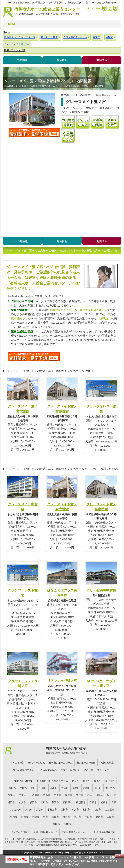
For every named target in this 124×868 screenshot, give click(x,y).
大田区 (12, 788)
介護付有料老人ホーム (63, 310)
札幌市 (86, 810)
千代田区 (34, 795)
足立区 (75, 781)
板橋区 (97, 781)
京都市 (66, 817)
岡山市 (88, 817)
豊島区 (47, 795)
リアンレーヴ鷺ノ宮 (62, 681)
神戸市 (77, 817)
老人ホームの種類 (86, 763)
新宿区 (76, 788)
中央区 (22, 795)
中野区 (58, 795)
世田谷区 (110, 788)
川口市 (29, 810)
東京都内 (17, 318)
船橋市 (104, 802)
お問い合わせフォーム (72, 845)
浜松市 (25, 817)
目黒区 (99, 795)
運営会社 (88, 770)
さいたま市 (15, 810)
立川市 (22, 802)
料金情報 (62, 60)
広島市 (110, 817)
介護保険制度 (107, 763)
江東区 (43, 788)
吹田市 (55, 817)
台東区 (11, 795)
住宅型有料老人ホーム (94, 310)
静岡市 (14, 817)
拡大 (115, 8)
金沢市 (99, 817)
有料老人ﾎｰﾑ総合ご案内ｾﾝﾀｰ (67, 750)
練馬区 (69, 795)
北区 (33, 788)
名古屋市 (110, 810)
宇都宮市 (52, 810)
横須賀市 (81, 802)
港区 (90, 795)
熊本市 (67, 824)
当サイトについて (70, 770)
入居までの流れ (49, 770)
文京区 (80, 795)
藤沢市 (55, 802)
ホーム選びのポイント (24, 770)
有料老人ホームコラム (61, 763)
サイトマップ (104, 770)
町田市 (11, 802)
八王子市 (112, 795)
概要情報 (22, 60)
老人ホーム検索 (37, 763)
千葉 (114, 802)
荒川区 (86, 781)
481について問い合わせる (34, 357)
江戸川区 (110, 781)
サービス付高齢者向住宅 (102, 832)
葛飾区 (23, 788)
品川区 (54, 788)
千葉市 (93, 802)
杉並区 (87, 788)
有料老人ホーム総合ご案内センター (47, 11)
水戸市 (75, 810)
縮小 (104, 8)
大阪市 (36, 817)
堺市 (45, 817)
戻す (110, 8)
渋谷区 (65, 788)
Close (120, 856)
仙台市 (97, 810)
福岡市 (56, 824)
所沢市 (40, 810)
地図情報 (102, 60)
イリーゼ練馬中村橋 (101, 590)
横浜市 (33, 802)
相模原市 (68, 802)
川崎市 (44, 802)
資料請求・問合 (17, 859)
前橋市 (64, 810)
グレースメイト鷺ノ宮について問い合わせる (35, 133)
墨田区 (98, 788)
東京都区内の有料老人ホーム (53, 781)
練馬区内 (106, 318)
